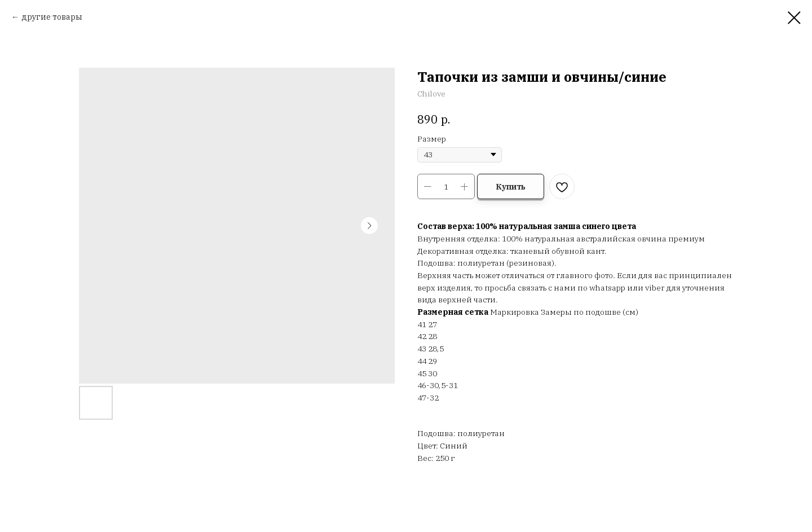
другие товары (52, 17)
